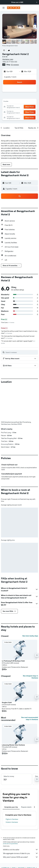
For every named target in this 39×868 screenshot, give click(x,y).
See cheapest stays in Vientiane (30, 677)
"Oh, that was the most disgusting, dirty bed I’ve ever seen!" (18, 337)
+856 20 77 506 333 (10, 62)
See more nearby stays (30, 636)
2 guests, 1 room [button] (10, 77)
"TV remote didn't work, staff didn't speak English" (18, 342)
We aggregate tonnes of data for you (21, 853)
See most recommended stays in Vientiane (30, 718)
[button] (37, 2)
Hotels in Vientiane (12, 822)
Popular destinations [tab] (29, 807)
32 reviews (15, 65)
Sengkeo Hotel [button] (7, 702)
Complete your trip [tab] (11, 807)
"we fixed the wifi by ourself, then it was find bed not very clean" (19, 332)
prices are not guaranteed (10, 844)
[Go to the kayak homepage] (14, 8)
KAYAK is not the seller (21, 850)
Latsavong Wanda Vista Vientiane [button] (13, 745)
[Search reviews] (21, 352)
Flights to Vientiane (12, 819)
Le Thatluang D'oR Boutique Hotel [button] (13, 661)
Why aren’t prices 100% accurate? (21, 857)
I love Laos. (8, 322)
